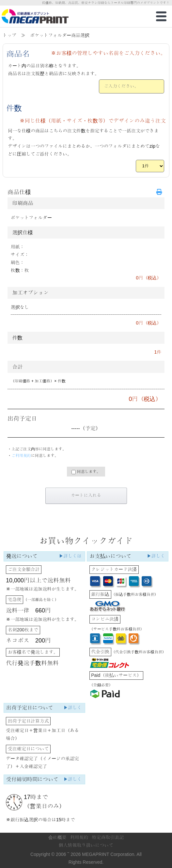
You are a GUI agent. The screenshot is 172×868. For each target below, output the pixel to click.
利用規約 (79, 837)
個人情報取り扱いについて (86, 845)
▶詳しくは (70, 556)
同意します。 (86, 472)
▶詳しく (156, 556)
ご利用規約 (21, 456)
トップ (9, 35)
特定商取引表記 (108, 837)
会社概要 (57, 837)
